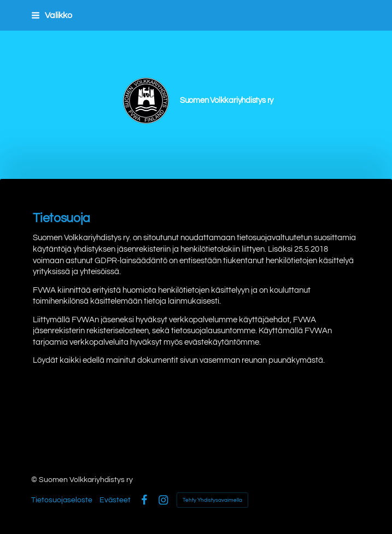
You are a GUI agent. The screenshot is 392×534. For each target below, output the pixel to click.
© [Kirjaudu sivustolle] (35, 480)
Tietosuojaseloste (62, 500)
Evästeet (115, 500)
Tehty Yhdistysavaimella (212, 500)
